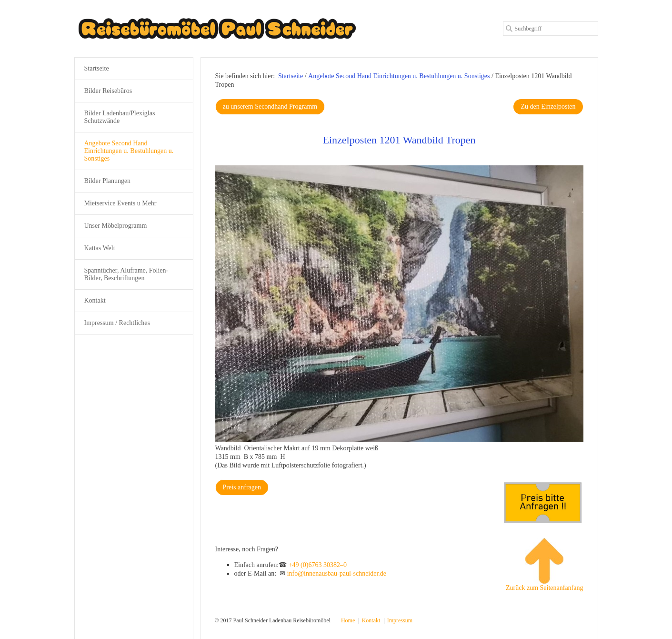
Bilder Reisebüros (108, 91)
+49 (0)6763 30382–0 (318, 565)
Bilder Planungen (108, 181)
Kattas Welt (100, 248)
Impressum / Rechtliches (117, 323)
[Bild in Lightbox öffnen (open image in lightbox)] (399, 304)
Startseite (291, 76)
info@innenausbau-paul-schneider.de (337, 573)
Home (348, 620)
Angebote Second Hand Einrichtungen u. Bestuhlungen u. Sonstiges (129, 151)
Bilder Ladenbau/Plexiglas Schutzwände (120, 117)
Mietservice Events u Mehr (120, 203)
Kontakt (95, 300)
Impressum (400, 620)
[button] (270, 107)
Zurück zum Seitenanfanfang (545, 565)
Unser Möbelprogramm (116, 226)
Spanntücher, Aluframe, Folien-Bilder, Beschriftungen (126, 274)
